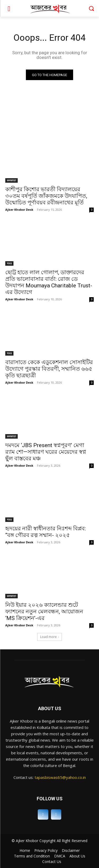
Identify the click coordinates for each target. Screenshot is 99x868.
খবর (9, 263)
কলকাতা (11, 180)
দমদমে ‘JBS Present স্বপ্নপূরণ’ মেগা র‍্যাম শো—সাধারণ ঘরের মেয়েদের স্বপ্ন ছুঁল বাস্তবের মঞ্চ (46, 452)
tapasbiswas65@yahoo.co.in (60, 777)
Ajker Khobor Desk (19, 210)
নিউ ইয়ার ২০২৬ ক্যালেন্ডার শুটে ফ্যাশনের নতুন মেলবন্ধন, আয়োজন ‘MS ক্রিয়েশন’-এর (44, 612)
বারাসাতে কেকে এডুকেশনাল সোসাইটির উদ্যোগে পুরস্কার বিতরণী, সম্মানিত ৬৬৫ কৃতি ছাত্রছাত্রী (49, 369)
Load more (50, 637)
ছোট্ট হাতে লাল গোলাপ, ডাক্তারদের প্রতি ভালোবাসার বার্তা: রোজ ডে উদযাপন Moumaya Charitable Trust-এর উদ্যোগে (49, 282)
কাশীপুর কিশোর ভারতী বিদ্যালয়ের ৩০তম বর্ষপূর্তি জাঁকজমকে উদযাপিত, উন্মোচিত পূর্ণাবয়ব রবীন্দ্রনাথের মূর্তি (46, 196)
